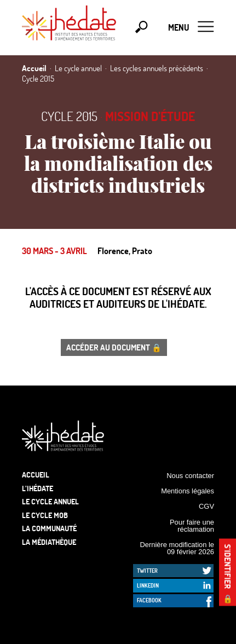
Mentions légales (188, 491)
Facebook (149, 600)
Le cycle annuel (50, 501)
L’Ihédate (38, 488)
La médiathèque (49, 542)
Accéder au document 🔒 (114, 347)
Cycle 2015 (69, 116)
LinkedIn (148, 585)
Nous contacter (190, 476)
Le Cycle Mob (45, 515)
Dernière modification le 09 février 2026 (177, 548)
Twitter (147, 571)
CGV (206, 506)
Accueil (36, 475)
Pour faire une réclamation (192, 526)
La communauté (49, 528)
